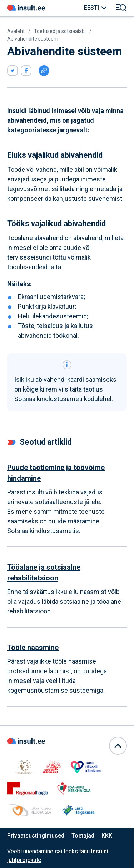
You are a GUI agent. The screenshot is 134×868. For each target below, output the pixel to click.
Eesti (91, 8)
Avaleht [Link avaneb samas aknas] (16, 31)
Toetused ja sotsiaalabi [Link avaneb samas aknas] (60, 31)
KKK (107, 836)
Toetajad (83, 836)
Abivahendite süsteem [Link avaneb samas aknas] (33, 39)
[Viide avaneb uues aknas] (13, 71)
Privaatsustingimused (36, 836)
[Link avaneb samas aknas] (26, 8)
